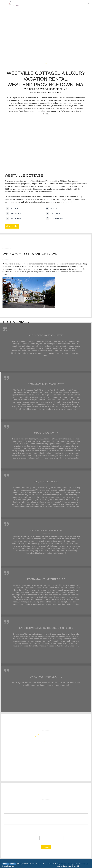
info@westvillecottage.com (48, 737)
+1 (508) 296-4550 (48, 735)
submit (46, 847)
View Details (12, 226)
